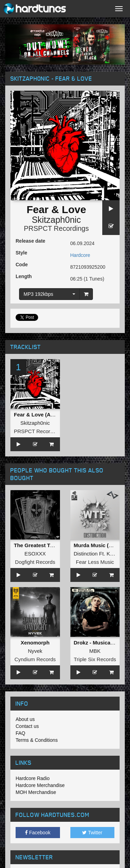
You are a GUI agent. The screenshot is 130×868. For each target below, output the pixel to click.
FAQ (20, 733)
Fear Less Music (95, 562)
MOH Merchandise (36, 792)
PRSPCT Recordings (56, 228)
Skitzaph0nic (57, 220)
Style (21, 253)
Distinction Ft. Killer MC (101, 554)
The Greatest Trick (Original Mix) (54, 545)
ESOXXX (35, 554)
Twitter (92, 833)
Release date (31, 241)
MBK (95, 651)
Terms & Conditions (37, 740)
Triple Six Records (95, 659)
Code (22, 265)
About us (25, 719)
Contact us (27, 726)
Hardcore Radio (33, 778)
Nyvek (35, 651)
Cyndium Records (35, 659)
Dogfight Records (35, 562)
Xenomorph (35, 643)
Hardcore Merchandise (40, 785)
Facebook (38, 833)
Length (24, 276)
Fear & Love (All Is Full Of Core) (53, 415)
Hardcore (80, 255)
